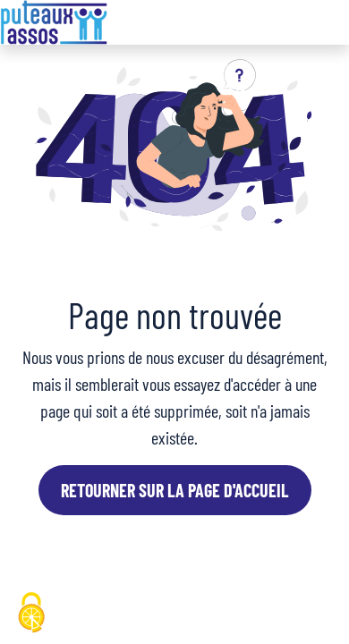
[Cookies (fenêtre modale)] (31, 614)
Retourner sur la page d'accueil (175, 490)
